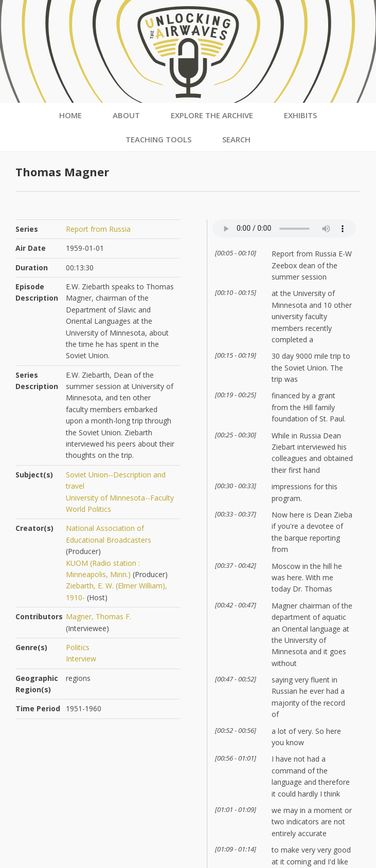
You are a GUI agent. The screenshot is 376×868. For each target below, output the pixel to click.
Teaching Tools (158, 139)
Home (70, 115)
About (126, 115)
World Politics (88, 509)
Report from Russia (98, 229)
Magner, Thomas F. (99, 616)
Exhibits (300, 115)
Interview (81, 659)
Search (236, 139)
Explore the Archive (212, 115)
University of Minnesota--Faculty (120, 498)
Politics (78, 647)
